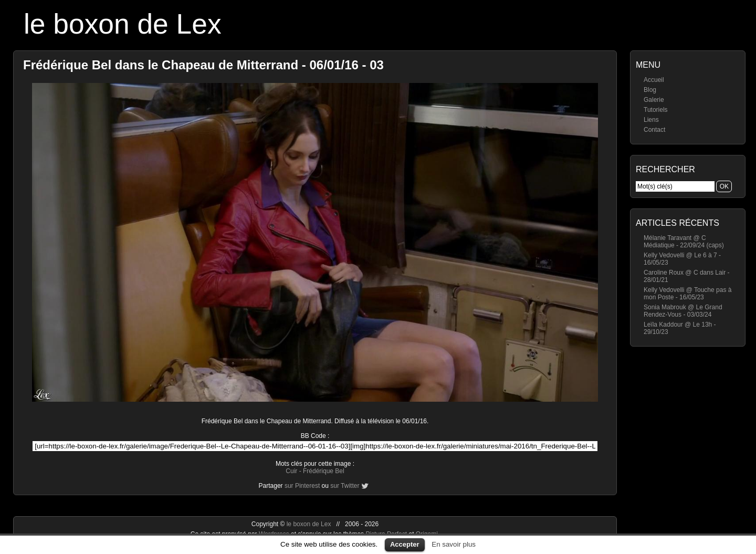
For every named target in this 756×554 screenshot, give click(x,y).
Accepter (405, 544)
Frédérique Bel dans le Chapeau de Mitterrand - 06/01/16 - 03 (203, 65)
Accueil (654, 80)
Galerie (654, 100)
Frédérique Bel (324, 471)
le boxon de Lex (123, 24)
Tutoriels (656, 110)
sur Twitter (345, 486)
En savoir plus (454, 544)
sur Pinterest (302, 486)
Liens (651, 120)
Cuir (291, 471)
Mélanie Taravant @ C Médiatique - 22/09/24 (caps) (684, 242)
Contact (654, 130)
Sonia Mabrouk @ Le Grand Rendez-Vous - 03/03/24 (683, 311)
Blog (650, 90)
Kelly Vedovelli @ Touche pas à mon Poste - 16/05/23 (687, 294)
